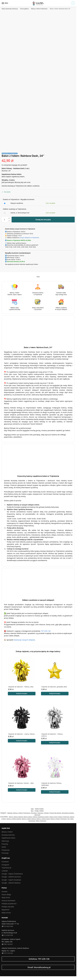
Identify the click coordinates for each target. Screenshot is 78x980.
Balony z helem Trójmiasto (59, 819)
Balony (11, 817)
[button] (73, 3)
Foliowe (46, 813)
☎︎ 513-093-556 (7, 935)
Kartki (4, 847)
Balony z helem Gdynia (29, 819)
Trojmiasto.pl (6, 868)
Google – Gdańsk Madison (11, 883)
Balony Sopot (54, 817)
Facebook (5, 862)
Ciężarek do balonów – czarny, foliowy (21, 734)
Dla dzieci (34, 813)
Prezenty (5, 844)
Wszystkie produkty (68, 813)
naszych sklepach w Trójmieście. (29, 238)
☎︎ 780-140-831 (7, 944)
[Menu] (5, 3)
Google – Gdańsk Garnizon (11, 877)
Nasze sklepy (6, 895)
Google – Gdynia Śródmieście (12, 874)
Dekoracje (5, 841)
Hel (69, 819)
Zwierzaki (37, 815)
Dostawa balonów (8, 835)
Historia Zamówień (8, 901)
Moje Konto (6, 897)
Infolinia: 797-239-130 (39, 959)
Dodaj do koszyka (43, 220)
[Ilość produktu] (4, 220)
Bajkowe (10, 813)
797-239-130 (46, 631)
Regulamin (6, 910)
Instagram (5, 865)
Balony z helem (7, 832)
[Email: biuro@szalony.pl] (3, 967)
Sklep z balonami (41, 821)
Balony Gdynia (28, 817)
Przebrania (6, 850)
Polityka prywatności (9, 904)
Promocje (5, 853)
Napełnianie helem (9, 838)
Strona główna (24, 9)
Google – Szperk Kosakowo (11, 880)
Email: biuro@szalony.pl (39, 967)
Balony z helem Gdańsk (14, 819)
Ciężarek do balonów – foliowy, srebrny (52, 735)
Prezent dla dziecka (55, 813)
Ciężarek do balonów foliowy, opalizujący (51, 784)
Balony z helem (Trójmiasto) (39, 9)
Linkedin (5, 871)
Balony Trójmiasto (64, 817)
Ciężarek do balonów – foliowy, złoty (21, 687)
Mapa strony (6, 913)
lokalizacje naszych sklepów (24, 640)
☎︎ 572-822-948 (7, 926)
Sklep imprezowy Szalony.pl (10, 9)
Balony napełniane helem (41, 817)
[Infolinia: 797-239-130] (3, 959)
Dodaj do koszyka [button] (22, 693)
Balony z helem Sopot (43, 819)
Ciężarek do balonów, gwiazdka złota (54, 687)
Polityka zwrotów (8, 907)
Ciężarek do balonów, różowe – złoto (21, 783)
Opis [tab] (38, 277)
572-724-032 (8, 953)
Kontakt (4, 892)
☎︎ (3, 953)
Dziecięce (40, 813)
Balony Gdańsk (18, 817)
